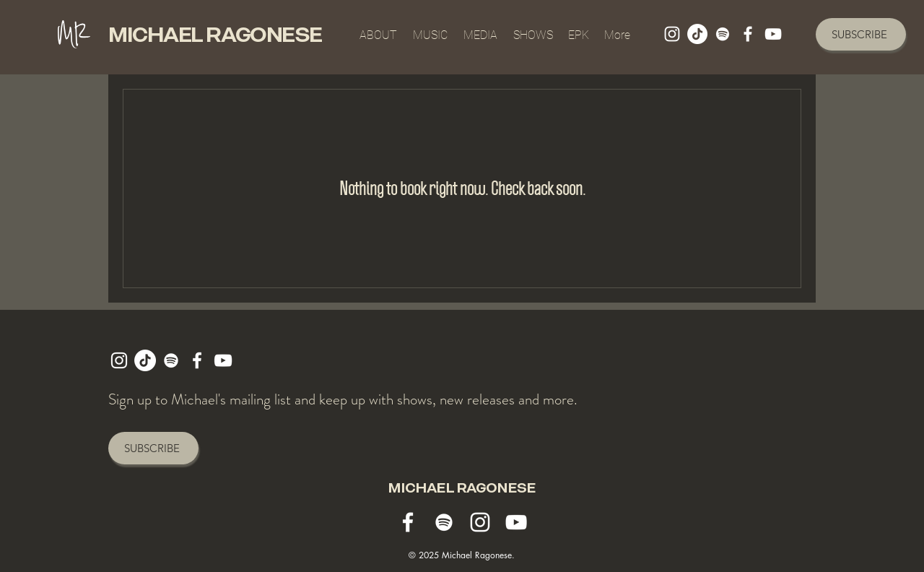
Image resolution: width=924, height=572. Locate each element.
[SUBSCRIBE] (861, 34)
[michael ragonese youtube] (773, 34)
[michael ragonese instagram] (672, 34)
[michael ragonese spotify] (723, 34)
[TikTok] (697, 34)
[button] (480, 29)
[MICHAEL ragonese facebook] (748, 34)
